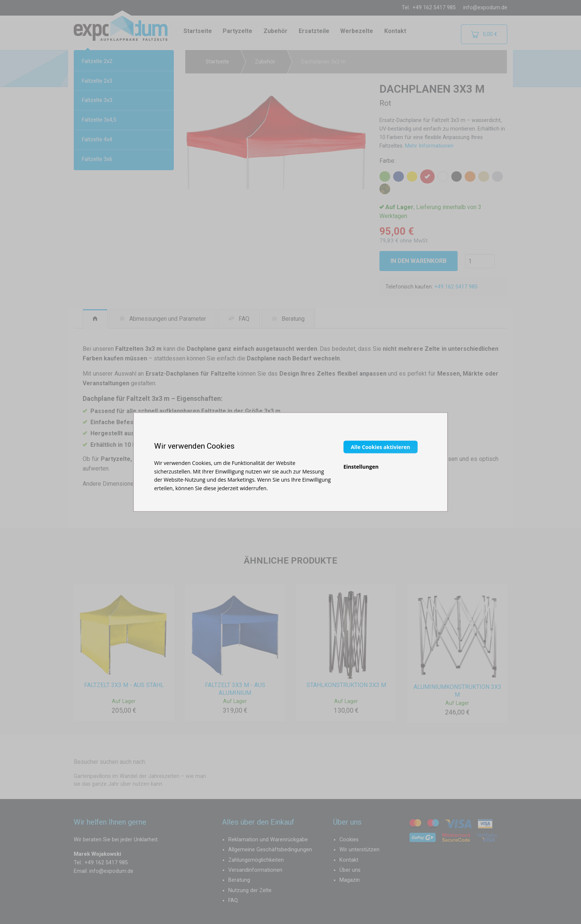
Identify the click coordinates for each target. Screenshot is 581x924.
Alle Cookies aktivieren (381, 447)
